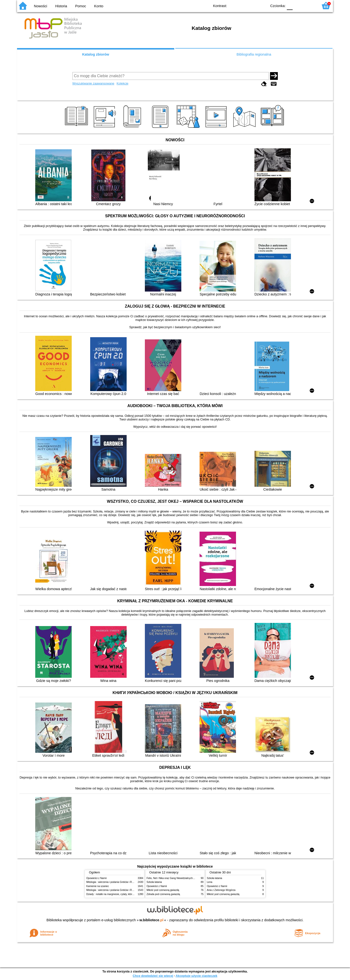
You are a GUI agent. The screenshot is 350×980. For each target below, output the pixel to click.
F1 (298, 5)
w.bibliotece (152, 920)
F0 (290, 5)
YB (252, 5)
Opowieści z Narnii (96, 878)
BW (242, 5)
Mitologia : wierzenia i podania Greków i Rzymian (113, 882)
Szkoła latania (154, 882)
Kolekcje (122, 83)
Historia (61, 6)
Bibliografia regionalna (254, 54)
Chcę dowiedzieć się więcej (153, 976)
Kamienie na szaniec (98, 886)
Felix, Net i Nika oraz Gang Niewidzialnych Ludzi (173, 878)
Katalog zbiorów (96, 54)
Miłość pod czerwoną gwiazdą (163, 890)
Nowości (41, 6)
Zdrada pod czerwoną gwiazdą (163, 894)
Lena (210, 882)
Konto (99, 6)
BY (262, 5)
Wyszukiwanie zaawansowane (93, 83)
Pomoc (81, 6)
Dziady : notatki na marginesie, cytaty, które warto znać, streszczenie (124, 894)
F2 (309, 5)
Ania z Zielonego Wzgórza (221, 890)
